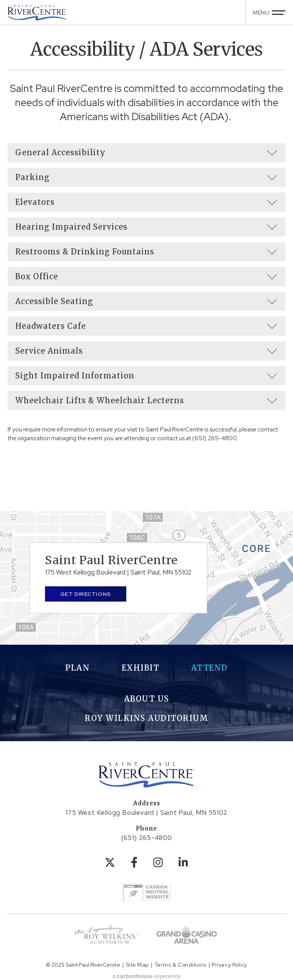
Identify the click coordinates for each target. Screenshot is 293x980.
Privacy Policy (229, 965)
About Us (147, 699)
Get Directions (86, 594)
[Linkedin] (184, 863)
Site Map (137, 965)
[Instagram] (158, 863)
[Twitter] (110, 863)
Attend (209, 668)
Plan (77, 668)
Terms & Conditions (180, 965)
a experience (146, 976)
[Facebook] (134, 863)
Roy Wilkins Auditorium (146, 718)
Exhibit (141, 668)
